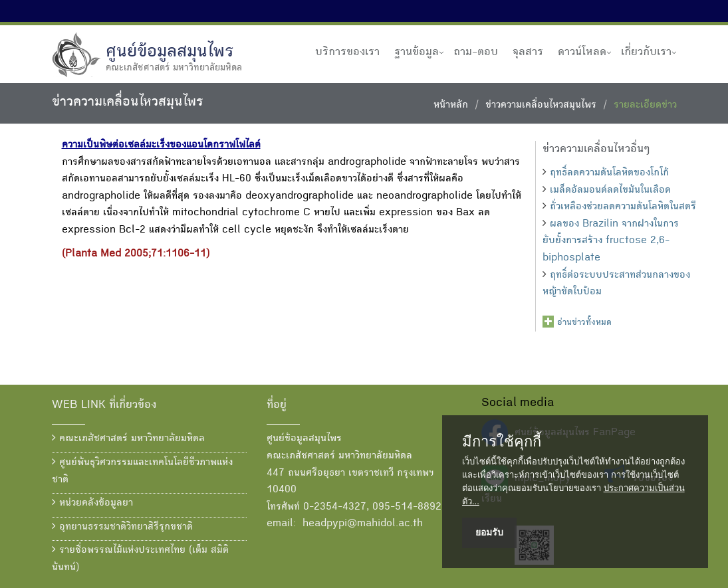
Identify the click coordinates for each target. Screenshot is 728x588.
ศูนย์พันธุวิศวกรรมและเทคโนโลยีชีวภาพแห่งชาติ (142, 471)
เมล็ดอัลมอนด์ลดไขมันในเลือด (610, 191)
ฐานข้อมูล (417, 52)
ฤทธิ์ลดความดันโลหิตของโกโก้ (609, 173)
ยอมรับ (489, 532)
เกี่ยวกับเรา (646, 52)
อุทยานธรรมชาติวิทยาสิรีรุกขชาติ (122, 527)
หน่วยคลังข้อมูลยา (92, 503)
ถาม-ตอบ (476, 52)
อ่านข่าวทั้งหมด (584, 323)
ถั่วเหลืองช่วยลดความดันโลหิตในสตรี (623, 207)
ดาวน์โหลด (582, 52)
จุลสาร (528, 52)
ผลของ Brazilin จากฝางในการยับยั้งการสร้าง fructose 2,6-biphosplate (611, 242)
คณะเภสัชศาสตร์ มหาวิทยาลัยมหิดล (128, 439)
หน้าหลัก (451, 106)
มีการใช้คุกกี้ (502, 442)
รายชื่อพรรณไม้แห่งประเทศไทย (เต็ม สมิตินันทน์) (140, 559)
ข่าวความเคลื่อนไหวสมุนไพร (541, 106)
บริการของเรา (347, 52)
